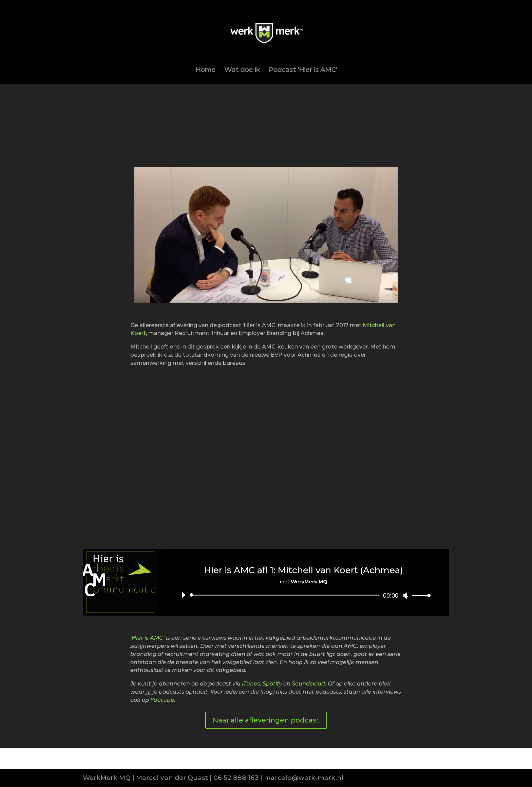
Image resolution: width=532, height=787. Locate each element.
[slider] (286, 595)
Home (205, 70)
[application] (303, 595)
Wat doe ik (242, 70)
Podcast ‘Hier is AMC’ (303, 70)
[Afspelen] (183, 595)
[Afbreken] (406, 596)
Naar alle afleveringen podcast (266, 720)
